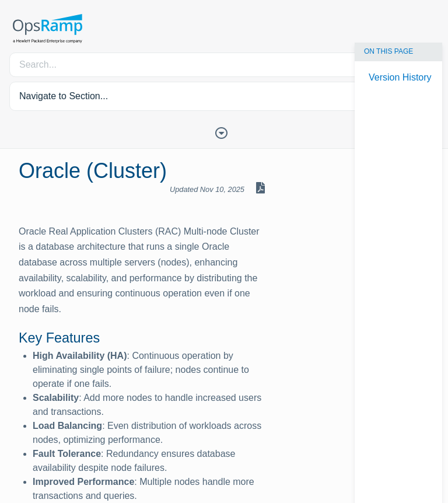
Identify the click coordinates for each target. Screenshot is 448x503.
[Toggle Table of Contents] (224, 132)
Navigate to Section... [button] (64, 96)
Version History (400, 77)
